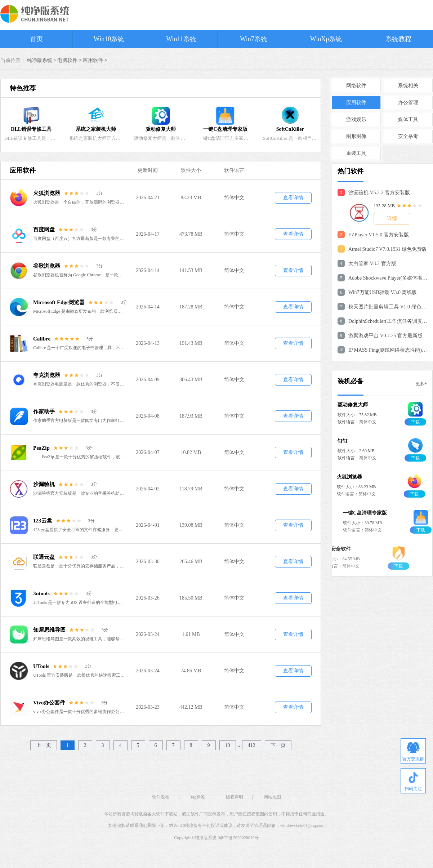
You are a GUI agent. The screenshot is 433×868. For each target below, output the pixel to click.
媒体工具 (408, 119)
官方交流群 (413, 752)
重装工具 (356, 153)
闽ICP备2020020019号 (238, 838)
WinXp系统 (326, 39)
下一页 (278, 745)
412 (252, 745)
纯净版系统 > (42, 60)
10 (228, 745)
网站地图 (272, 797)
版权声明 (235, 797)
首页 (36, 39)
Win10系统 (109, 39)
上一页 (44, 745)
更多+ (421, 384)
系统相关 (408, 86)
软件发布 (161, 797)
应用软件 (93, 60)
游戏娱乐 (356, 119)
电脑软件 (67, 60)
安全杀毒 (408, 136)
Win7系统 (253, 39)
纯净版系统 (206, 838)
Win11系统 (181, 39)
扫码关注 (413, 782)
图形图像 (356, 136)
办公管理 (408, 103)
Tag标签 (197, 797)
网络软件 (356, 86)
